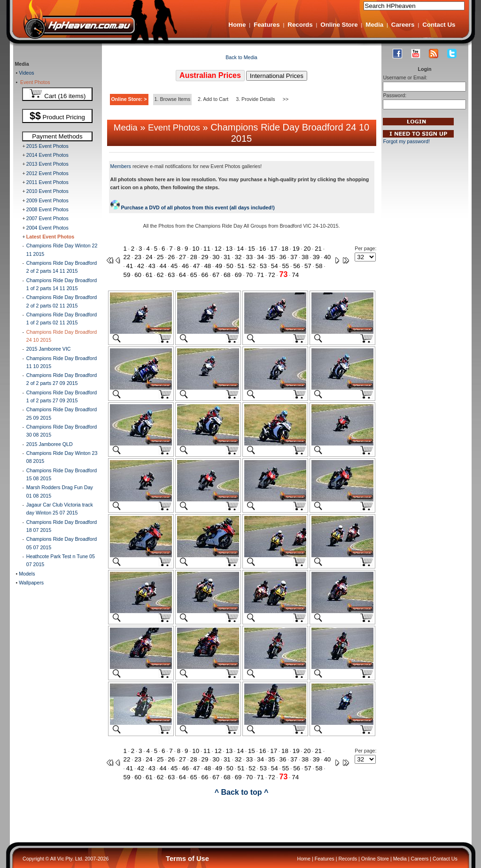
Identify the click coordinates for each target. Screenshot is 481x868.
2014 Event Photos (47, 155)
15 (252, 249)
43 (152, 266)
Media (374, 25)
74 (295, 275)
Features (267, 25)
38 (305, 257)
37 (294, 257)
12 (218, 249)
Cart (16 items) (58, 94)
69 (238, 275)
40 (327, 257)
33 (249, 257)
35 (272, 257)
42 (141, 266)
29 (205, 257)
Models (26, 574)
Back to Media (241, 57)
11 (207, 249)
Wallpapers (31, 583)
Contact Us (439, 25)
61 (149, 275)
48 (207, 266)
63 (171, 275)
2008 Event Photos (47, 209)
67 (216, 275)
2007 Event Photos (47, 218)
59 (127, 275)
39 (316, 257)
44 (163, 266)
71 (260, 275)
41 (129, 266)
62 (160, 275)
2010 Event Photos (47, 191)
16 (263, 249)
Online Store (339, 25)
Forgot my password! (406, 141)
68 (227, 275)
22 (127, 257)
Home (237, 25)
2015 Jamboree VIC (49, 349)
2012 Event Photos (47, 173)
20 (307, 249)
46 (185, 266)
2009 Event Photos (47, 200)
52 (252, 266)
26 (171, 257)
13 (229, 249)
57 (308, 266)
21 (318, 249)
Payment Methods (57, 136)
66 (205, 275)
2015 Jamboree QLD (50, 444)
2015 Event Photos (47, 146)
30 (216, 257)
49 (219, 266)
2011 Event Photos (47, 182)
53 (263, 266)
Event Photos (34, 82)
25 (160, 257)
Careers (403, 25)
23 (138, 257)
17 (274, 249)
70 (249, 275)
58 (319, 266)
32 (238, 257)
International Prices (277, 76)
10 (196, 249)
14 (240, 249)
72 (272, 275)
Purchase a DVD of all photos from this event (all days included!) (193, 207)
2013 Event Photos (47, 164)
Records (300, 25)
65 (194, 275)
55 (285, 266)
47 (197, 266)
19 (296, 249)
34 (260, 257)
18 (285, 249)
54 (275, 266)
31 (227, 257)
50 (230, 266)
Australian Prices (210, 75)
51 (241, 266)
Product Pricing (57, 116)
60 (138, 275)
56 (297, 266)
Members (121, 166)
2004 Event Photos (47, 228)
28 (194, 257)
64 (182, 275)
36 (283, 257)
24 (149, 257)
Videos (26, 73)
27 (182, 257)
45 (174, 266)
